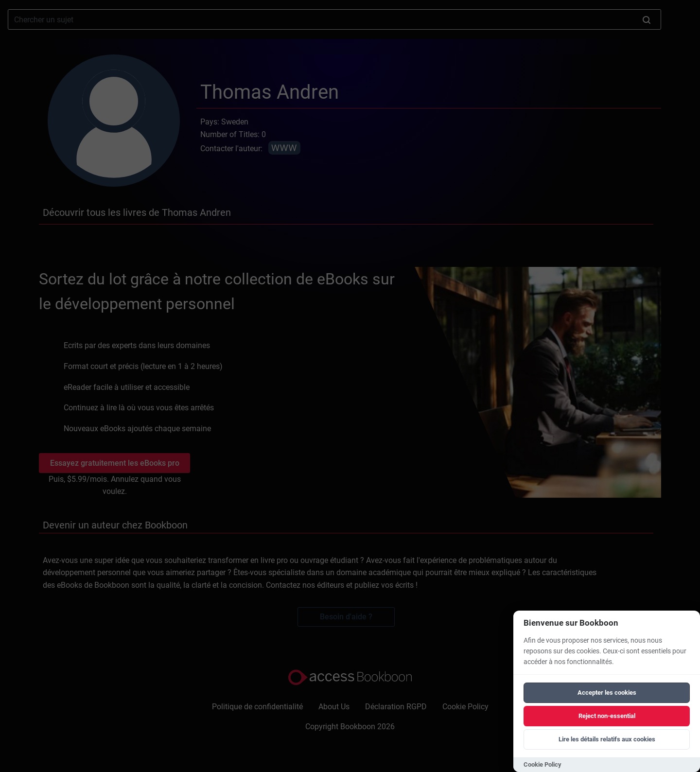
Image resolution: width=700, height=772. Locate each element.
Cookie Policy (542, 764)
